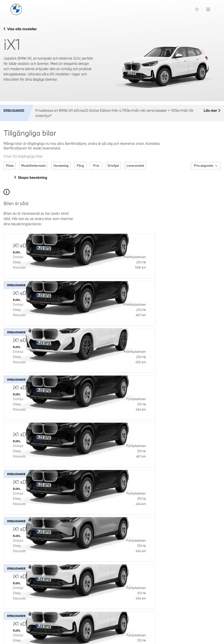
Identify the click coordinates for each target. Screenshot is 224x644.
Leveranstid (135, 166)
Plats (10, 166)
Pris (96, 166)
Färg (80, 166)
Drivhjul (113, 166)
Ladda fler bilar (112, 613)
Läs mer (212, 111)
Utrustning (61, 166)
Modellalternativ (34, 166)
